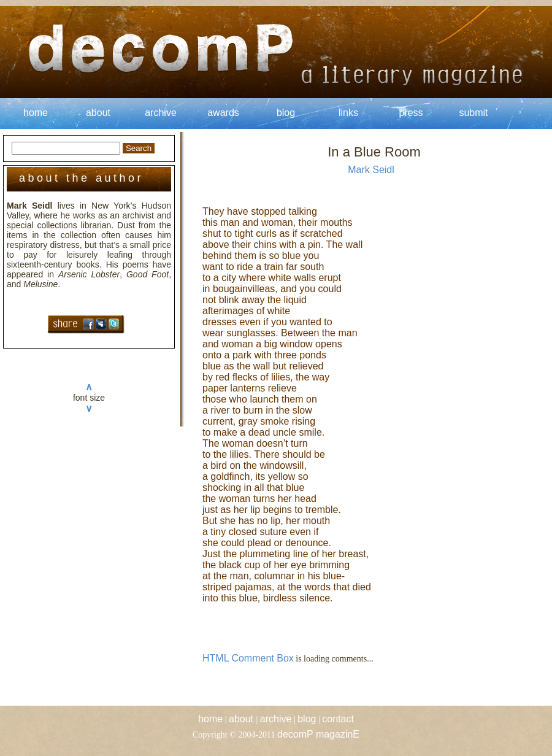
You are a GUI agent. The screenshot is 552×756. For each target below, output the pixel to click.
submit (473, 113)
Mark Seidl (371, 170)
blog (286, 113)
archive (161, 113)
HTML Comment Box (248, 658)
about (98, 113)
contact (338, 719)
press (411, 113)
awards (223, 113)
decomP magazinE (318, 734)
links (348, 113)
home (36, 113)
